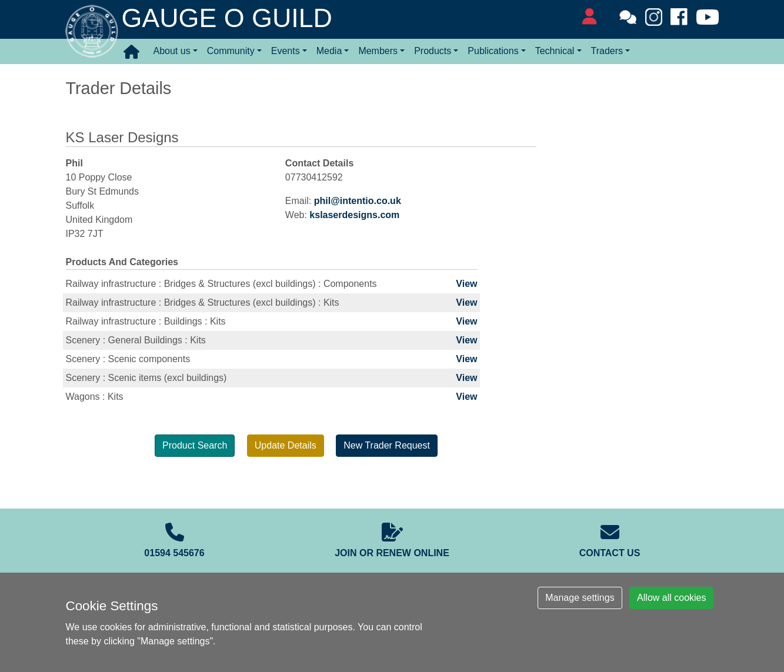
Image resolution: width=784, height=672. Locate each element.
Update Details (286, 445)
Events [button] (286, 51)
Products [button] (433, 51)
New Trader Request (387, 445)
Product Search (195, 445)
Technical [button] (555, 51)
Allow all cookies (671, 598)
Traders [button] (607, 51)
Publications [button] (493, 51)
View (466, 284)
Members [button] (378, 51)
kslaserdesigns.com (354, 215)
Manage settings (580, 598)
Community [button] (231, 51)
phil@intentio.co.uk (358, 201)
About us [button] (172, 51)
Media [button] (329, 51)
